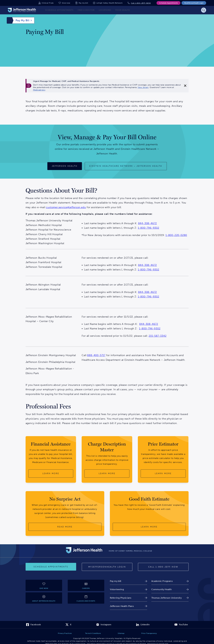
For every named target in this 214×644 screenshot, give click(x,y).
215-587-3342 (158, 336)
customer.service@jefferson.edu (66, 207)
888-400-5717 (96, 355)
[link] (128, 581)
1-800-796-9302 (149, 228)
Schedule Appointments (168, 3)
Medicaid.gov (39, 90)
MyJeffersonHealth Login (194, 3)
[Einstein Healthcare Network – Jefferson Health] (126, 166)
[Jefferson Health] (65, 166)
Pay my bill (83, 3)
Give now (66, 3)
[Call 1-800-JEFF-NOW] (163, 567)
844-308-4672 (148, 223)
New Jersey (143, 87)
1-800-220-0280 (176, 235)
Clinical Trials (48, 3)
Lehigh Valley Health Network (109, 3)
